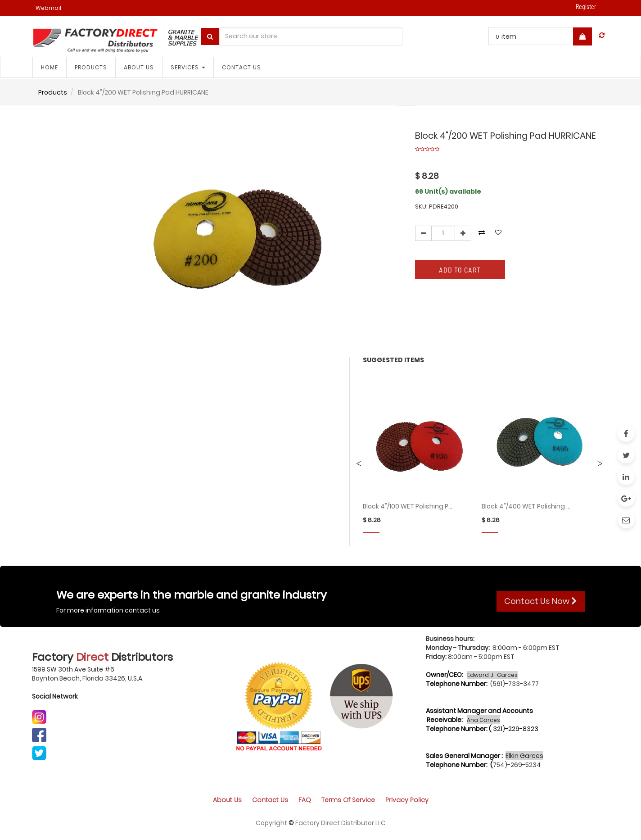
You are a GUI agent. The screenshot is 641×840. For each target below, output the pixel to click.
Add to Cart (460, 270)
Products (53, 92)
